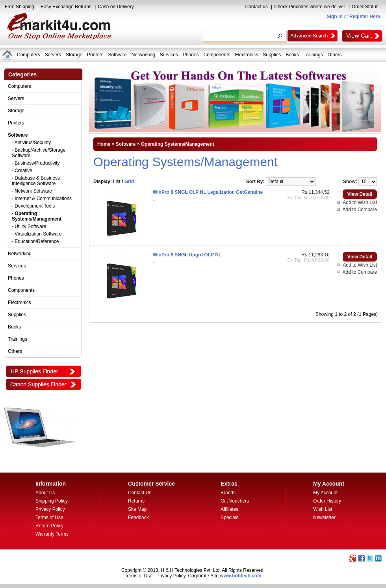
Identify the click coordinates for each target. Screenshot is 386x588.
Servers (53, 55)
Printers (95, 55)
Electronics (247, 55)
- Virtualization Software (37, 234)
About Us (45, 493)
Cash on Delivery (116, 7)
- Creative (22, 171)
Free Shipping (19, 7)
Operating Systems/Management (178, 144)
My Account (325, 493)
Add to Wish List (360, 202)
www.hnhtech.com (241, 576)
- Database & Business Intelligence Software (36, 181)
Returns (136, 501)
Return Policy (49, 526)
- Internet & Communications (42, 198)
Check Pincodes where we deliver (310, 7)
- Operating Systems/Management (37, 216)
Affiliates (229, 509)
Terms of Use (49, 518)
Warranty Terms (52, 534)
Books (292, 55)
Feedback (138, 518)
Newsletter (324, 518)
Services (169, 55)
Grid (129, 182)
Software (117, 55)
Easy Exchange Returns (66, 7)
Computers (29, 55)
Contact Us (140, 493)
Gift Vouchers (235, 501)
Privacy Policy (50, 509)
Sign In (335, 17)
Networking (143, 55)
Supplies (272, 55)
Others (335, 55)
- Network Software (32, 191)
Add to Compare (360, 210)
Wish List (323, 509)
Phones (191, 55)
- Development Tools (33, 206)
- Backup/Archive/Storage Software (39, 153)
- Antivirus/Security (31, 143)
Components (217, 55)
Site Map (137, 509)
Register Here (365, 17)
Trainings (313, 55)
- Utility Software (29, 226)
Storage (74, 55)
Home (104, 144)
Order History (327, 501)
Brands (228, 493)
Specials (229, 518)
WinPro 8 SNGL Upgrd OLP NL (187, 255)
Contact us (256, 7)
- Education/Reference (35, 241)
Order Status (365, 7)
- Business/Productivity (36, 163)
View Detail (360, 194)
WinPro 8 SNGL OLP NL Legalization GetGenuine (208, 192)
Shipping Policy (52, 501)
